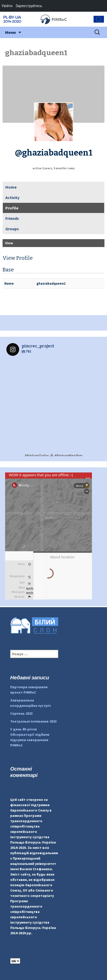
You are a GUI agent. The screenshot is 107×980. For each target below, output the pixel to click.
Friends (12, 218)
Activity (12, 197)
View (9, 243)
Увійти (7, 6)
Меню (11, 32)
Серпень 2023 (21, 713)
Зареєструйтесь (29, 6)
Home (11, 187)
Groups (12, 229)
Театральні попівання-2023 (33, 721)
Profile (12, 208)
